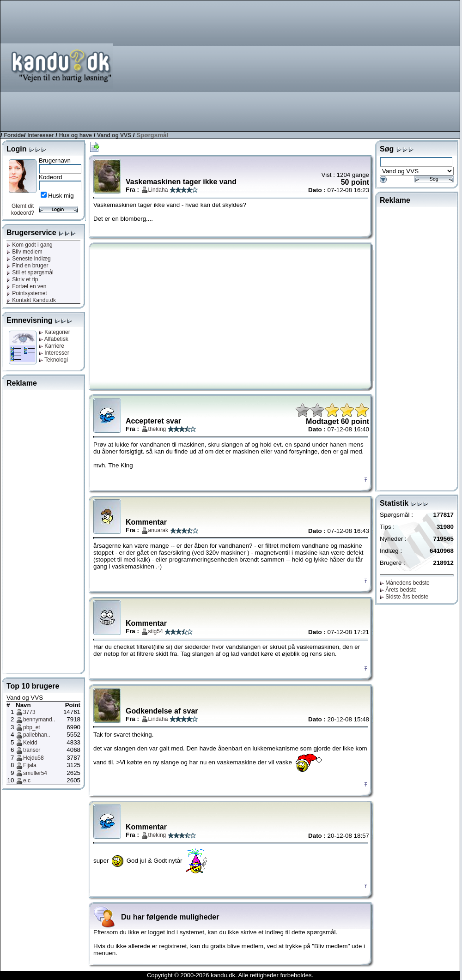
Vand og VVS (114, 135)
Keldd (30, 743)
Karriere (52, 346)
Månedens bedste (405, 583)
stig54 (156, 631)
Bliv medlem (24, 252)
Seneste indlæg (29, 259)
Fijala (30, 765)
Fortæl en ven (26, 286)
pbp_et (32, 727)
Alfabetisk (54, 339)
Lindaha (158, 190)
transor (32, 750)
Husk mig (61, 196)
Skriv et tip (22, 279)
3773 (29, 712)
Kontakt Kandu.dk (31, 300)
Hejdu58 (33, 758)
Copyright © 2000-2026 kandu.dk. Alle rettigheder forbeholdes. (230, 975)
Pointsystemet (27, 293)
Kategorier (55, 332)
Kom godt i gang (30, 245)
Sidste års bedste (404, 597)
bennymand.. (39, 720)
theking (157, 429)
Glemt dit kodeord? (23, 209)
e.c (27, 780)
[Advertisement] (336, 65)
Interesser (40, 135)
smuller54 (35, 773)
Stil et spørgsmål (30, 272)
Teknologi (53, 360)
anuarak (158, 530)
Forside (14, 135)
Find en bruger (27, 266)
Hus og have (76, 135)
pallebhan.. (37, 735)
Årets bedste (398, 590)
